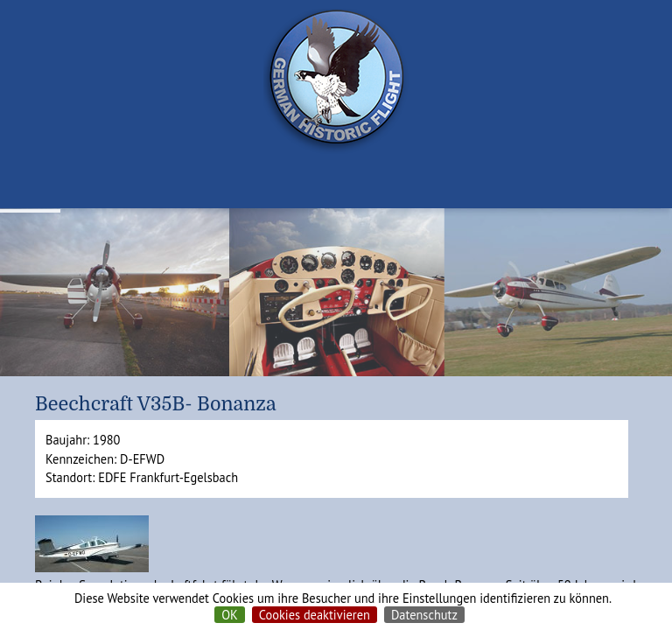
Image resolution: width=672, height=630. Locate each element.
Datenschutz (424, 615)
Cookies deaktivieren (315, 615)
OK (230, 615)
